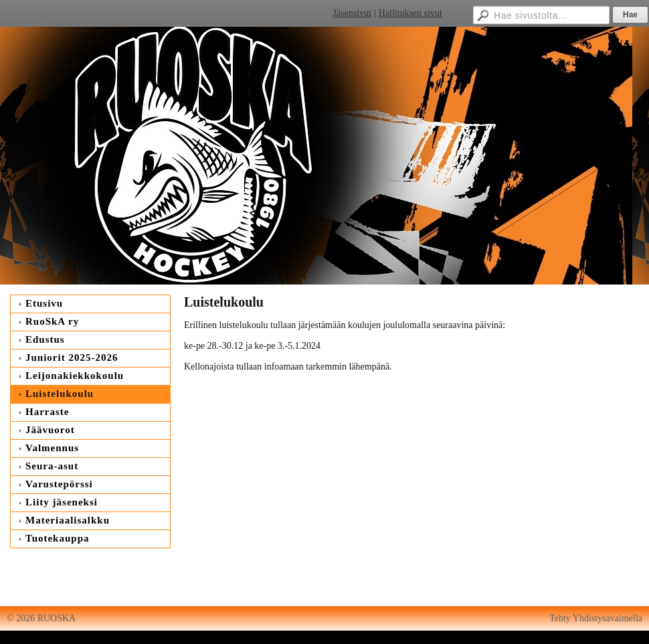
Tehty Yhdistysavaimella (596, 618)
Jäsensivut (352, 13)
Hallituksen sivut (410, 13)
